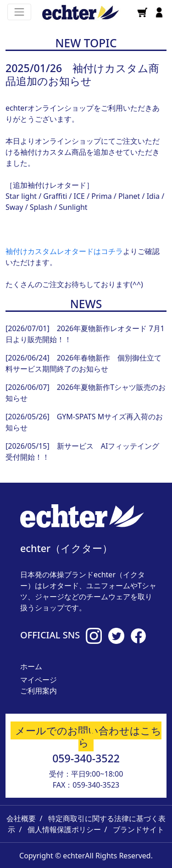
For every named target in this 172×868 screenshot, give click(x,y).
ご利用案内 (39, 691)
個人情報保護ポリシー (64, 829)
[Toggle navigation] (19, 12)
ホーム (31, 666)
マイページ (39, 680)
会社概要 (21, 818)
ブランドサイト (139, 829)
